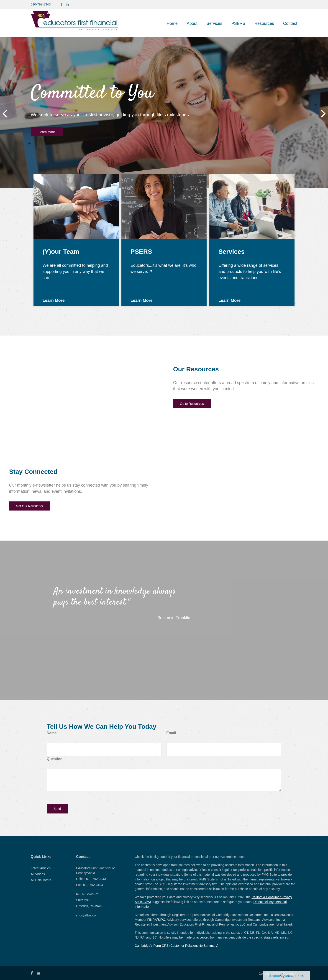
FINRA (152, 920)
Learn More (47, 132)
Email (171, 733)
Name (52, 733)
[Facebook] (62, 4)
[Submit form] (57, 809)
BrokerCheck (235, 857)
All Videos (38, 874)
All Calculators (41, 880)
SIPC (161, 920)
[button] (192, 23)
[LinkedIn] (67, 4)
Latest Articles (41, 868)
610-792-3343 (41, 4)
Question (55, 759)
